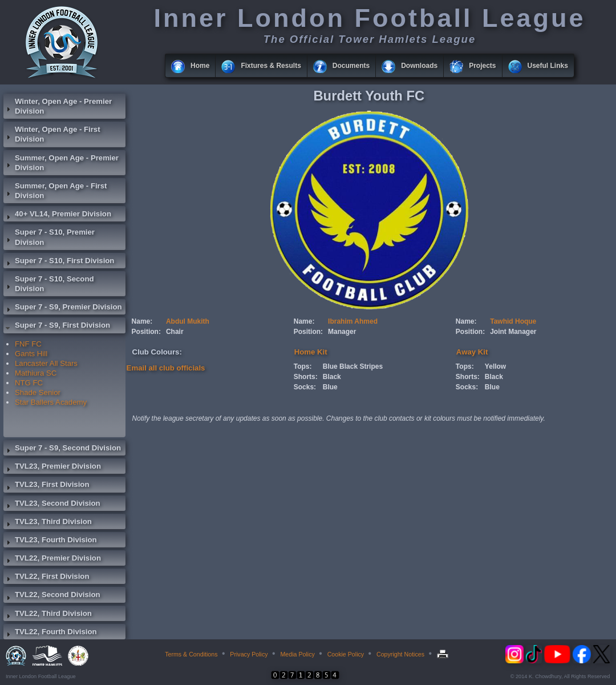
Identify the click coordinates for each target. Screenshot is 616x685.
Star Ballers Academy (51, 402)
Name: (142, 321)
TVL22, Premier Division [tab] (52, 559)
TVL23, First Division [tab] (46, 486)
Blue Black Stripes (353, 366)
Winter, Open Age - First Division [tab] (52, 134)
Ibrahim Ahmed (353, 321)
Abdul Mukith (188, 321)
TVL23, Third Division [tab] (48, 523)
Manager (342, 332)
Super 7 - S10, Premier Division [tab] (49, 237)
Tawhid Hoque (513, 321)
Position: (146, 332)
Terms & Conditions (191, 654)
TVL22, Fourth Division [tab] (50, 633)
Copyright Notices (400, 654)
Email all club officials (166, 368)
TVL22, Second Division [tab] (52, 596)
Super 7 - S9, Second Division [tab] (62, 449)
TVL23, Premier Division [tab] (52, 468)
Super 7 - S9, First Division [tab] (57, 327)
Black (332, 377)
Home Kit (311, 352)
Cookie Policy (346, 654)
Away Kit (472, 352)
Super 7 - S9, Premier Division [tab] (63, 308)
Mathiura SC (36, 373)
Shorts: (306, 377)
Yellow (495, 366)
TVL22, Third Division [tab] (48, 615)
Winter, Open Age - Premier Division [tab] (58, 106)
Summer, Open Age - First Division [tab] (55, 191)
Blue (330, 387)
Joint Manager (513, 332)
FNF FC (28, 344)
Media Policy (297, 654)
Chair (175, 332)
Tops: (303, 366)
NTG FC (29, 383)
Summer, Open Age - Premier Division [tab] (61, 163)
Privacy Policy (249, 654)
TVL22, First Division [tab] (46, 578)
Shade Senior (38, 392)
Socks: (305, 387)
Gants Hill (31, 354)
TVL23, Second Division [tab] (52, 505)
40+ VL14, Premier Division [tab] (57, 215)
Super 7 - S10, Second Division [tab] (49, 284)
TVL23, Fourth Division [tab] (50, 541)
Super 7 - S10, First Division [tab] (59, 262)
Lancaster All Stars (46, 363)
